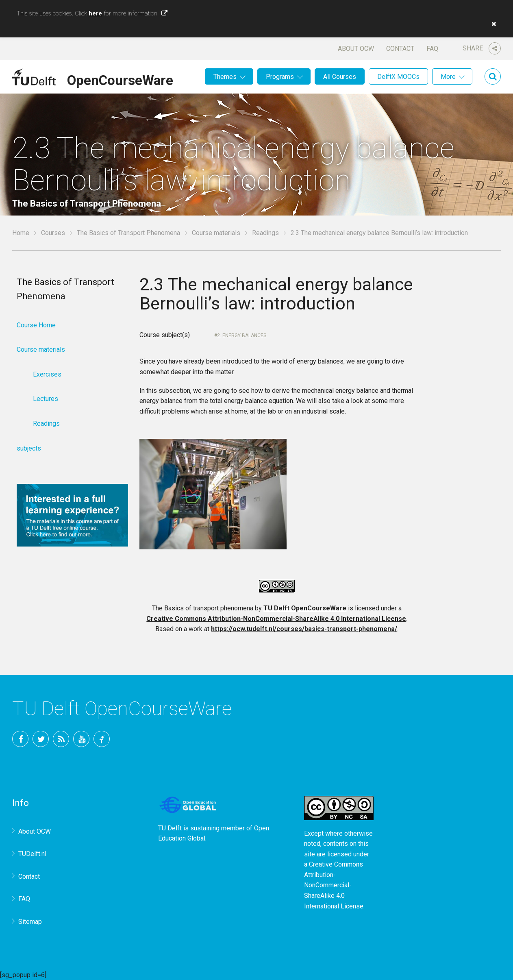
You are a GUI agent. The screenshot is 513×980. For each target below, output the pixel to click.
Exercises (47, 374)
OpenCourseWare (120, 79)
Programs (280, 77)
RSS (61, 739)
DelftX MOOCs (398, 77)
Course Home (36, 325)
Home (21, 233)
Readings (265, 233)
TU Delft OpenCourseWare (305, 608)
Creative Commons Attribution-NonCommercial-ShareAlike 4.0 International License (276, 619)
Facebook (20, 739)
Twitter (41, 739)
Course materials (216, 233)
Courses (53, 233)
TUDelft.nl (32, 854)
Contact (400, 49)
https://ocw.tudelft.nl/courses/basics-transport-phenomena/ (304, 629)
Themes (225, 77)
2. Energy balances (242, 335)
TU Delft (102, 739)
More (448, 77)
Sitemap (30, 922)
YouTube (81, 739)
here (95, 13)
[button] (492, 24)
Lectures (46, 399)
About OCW (356, 49)
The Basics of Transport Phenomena (128, 233)
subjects (29, 448)
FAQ (432, 49)
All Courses (340, 77)
